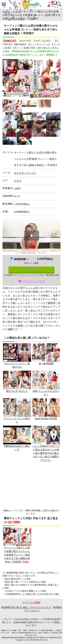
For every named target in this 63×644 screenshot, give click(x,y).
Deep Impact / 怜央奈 (46, 409)
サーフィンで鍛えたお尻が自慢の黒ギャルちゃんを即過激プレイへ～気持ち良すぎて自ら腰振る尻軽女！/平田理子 (17, 545)
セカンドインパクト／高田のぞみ (17, 356)
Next (56, 78)
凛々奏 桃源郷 (46, 354)
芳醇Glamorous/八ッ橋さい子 (17, 438)
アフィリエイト (32, 610)
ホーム (6, 11)
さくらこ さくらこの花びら (17, 411)
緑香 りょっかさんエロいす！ (46, 383)
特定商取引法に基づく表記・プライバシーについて (26, 607)
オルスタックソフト (25, 173)
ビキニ (17, 11)
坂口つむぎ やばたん (17, 382)
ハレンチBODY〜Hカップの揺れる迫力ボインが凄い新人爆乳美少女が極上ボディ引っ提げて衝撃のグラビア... (46, 444)
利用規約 (57, 607)
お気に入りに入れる (32, 281)
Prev (7, 78)
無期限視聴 (22, 259)
